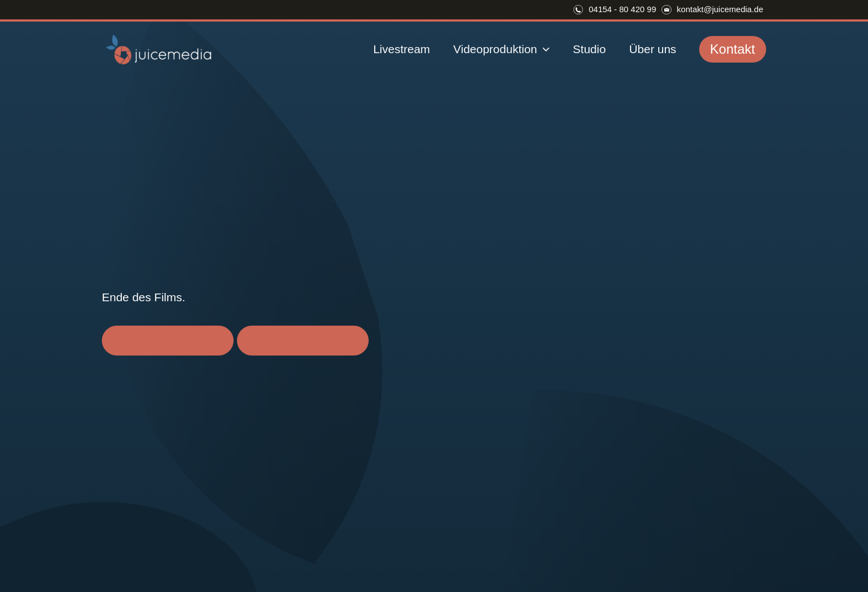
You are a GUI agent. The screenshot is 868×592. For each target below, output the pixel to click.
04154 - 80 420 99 (622, 9)
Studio (590, 49)
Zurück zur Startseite (303, 340)
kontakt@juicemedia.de (720, 9)
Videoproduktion (502, 49)
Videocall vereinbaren (168, 340)
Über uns (652, 49)
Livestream (402, 49)
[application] (543, 49)
